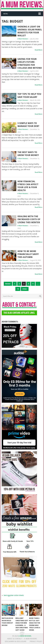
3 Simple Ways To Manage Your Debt (28, 125)
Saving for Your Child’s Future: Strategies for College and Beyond (30, 63)
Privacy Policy (36, 641)
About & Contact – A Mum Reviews (22, 639)
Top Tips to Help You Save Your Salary (29, 95)
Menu (6, 14)
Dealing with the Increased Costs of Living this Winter (29, 219)
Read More (39, 50)
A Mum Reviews (23, 39)
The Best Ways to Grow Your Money (28, 154)
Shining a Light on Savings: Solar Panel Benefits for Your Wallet (30, 31)
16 (18, 289)
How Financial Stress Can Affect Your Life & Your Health (28, 186)
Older (25, 289)
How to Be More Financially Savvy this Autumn (28, 254)
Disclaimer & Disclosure (16, 641)
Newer (8, 284)
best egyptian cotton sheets (14, 595)
